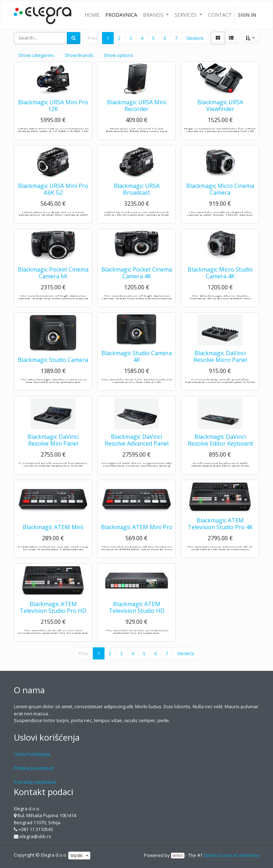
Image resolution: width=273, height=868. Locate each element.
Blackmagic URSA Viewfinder (220, 117)
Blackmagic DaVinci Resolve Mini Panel (53, 451)
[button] (250, 38)
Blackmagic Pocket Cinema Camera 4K (137, 284)
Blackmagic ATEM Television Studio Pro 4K (220, 535)
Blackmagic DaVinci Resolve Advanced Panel (137, 451)
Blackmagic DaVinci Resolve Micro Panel (220, 367)
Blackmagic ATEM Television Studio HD (137, 618)
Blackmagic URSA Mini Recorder (136, 117)
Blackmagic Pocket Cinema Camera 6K (53, 284)
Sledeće (195, 38)
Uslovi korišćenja (32, 754)
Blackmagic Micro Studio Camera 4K (220, 284)
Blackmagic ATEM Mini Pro (137, 538)
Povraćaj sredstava (35, 782)
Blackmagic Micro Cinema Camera (220, 200)
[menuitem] (92, 15)
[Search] (74, 38)
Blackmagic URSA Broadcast (137, 200)
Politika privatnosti (34, 768)
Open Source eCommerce (231, 855)
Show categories (36, 55)
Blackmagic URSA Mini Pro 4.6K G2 (53, 200)
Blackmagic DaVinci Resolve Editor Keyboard (220, 451)
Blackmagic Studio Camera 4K (136, 367)
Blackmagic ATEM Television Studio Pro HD (53, 618)
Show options (119, 55)
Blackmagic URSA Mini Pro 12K (53, 117)
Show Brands (79, 55)
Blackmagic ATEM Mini (53, 538)
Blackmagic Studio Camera (53, 371)
